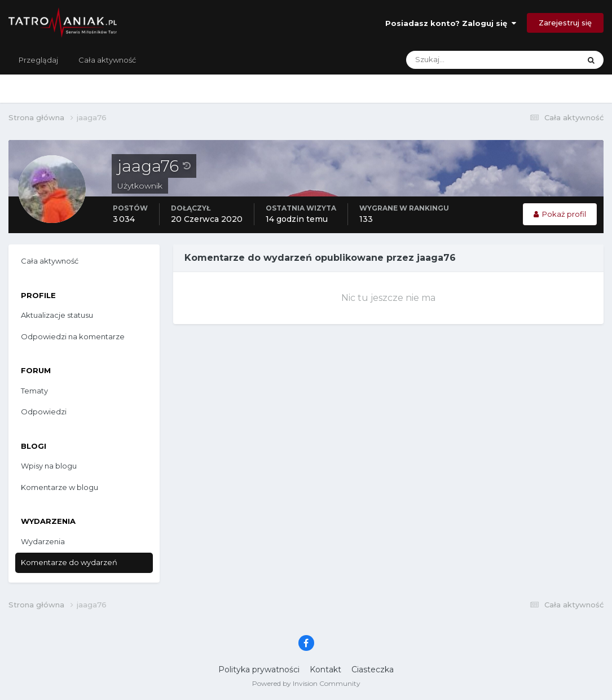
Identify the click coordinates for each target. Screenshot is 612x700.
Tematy (34, 391)
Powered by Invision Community (306, 683)
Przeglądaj (38, 60)
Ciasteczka (373, 670)
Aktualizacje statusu (57, 315)
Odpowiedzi (44, 412)
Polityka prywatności (259, 670)
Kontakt (325, 670)
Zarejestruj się (565, 23)
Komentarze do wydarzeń (69, 562)
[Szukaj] (448, 60)
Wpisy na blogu (49, 466)
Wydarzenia (43, 541)
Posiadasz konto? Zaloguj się (451, 23)
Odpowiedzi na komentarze (73, 336)
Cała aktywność (107, 60)
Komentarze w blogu (60, 487)
